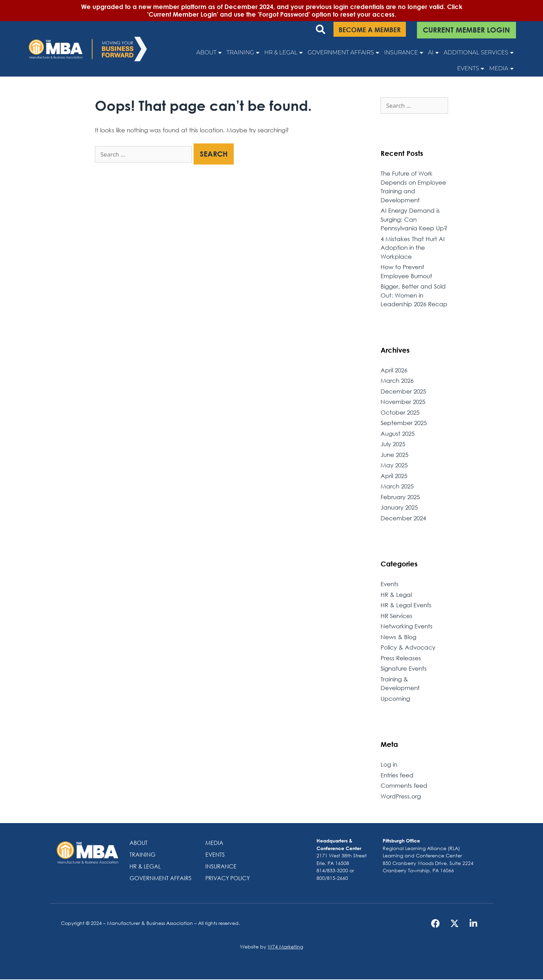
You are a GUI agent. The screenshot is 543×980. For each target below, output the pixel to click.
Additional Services (479, 53)
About (209, 53)
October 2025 (400, 413)
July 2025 (393, 445)
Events (471, 69)
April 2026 (394, 370)
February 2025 (400, 497)
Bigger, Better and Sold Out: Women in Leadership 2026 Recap (414, 296)
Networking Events (407, 627)
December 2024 (403, 518)
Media (501, 69)
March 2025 (397, 487)
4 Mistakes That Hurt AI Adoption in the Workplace (413, 248)
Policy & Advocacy (408, 648)
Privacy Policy (228, 879)
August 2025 (398, 434)
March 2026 (397, 381)
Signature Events (404, 669)
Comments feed (404, 786)
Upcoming (395, 699)
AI (433, 53)
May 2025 (394, 466)
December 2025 (403, 392)
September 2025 (404, 423)
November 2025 (403, 402)
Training (243, 53)
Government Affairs (343, 53)
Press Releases (401, 658)
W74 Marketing (285, 947)
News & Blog (398, 637)
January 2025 (399, 508)
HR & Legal (283, 53)
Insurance (404, 53)
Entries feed (397, 775)
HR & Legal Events (406, 606)
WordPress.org (401, 797)
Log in (389, 765)
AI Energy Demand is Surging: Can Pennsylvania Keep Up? (414, 220)
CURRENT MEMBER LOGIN (466, 30)
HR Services (397, 616)
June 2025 (394, 455)
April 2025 (394, 476)
